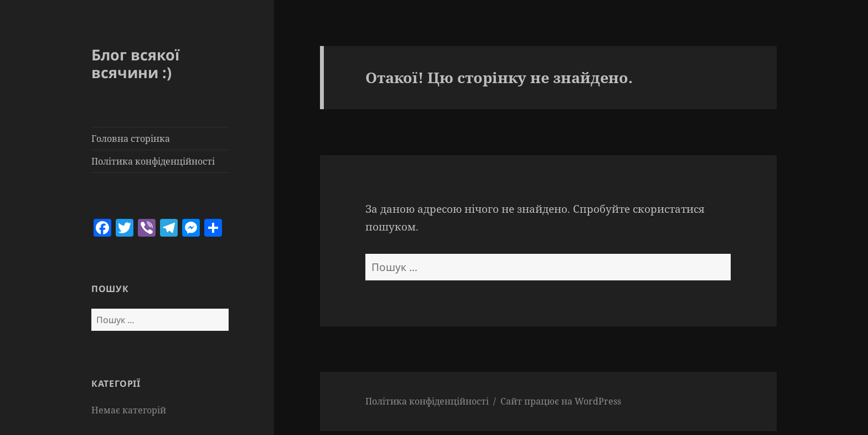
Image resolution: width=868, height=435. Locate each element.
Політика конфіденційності (153, 161)
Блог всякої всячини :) (135, 63)
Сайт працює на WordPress (561, 401)
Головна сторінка (131, 139)
